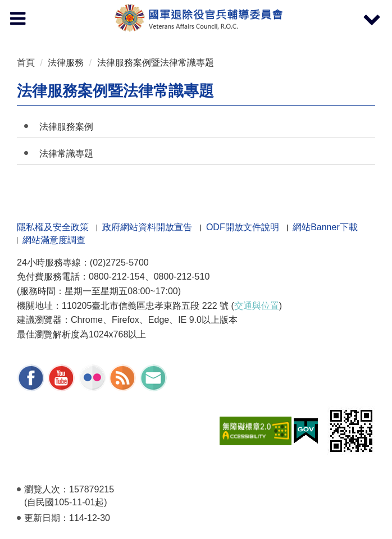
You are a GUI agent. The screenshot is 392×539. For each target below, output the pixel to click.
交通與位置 (257, 306)
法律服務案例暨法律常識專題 (156, 63)
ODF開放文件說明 (243, 227)
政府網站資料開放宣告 (147, 227)
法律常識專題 (66, 154)
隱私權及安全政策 (53, 227)
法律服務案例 (66, 127)
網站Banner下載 (325, 227)
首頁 (26, 63)
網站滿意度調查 (54, 240)
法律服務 (66, 63)
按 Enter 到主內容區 (51, 8)
